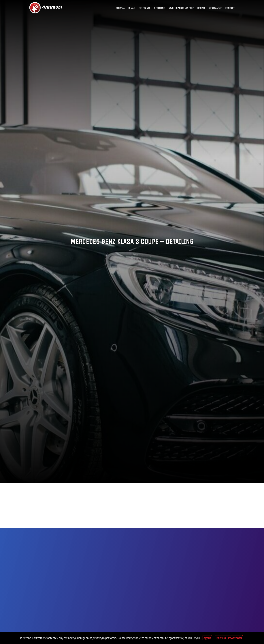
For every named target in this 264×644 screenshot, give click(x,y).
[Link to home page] (46, 8)
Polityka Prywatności (229, 638)
